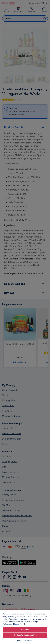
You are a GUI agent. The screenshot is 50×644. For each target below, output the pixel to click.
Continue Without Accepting (25, 635)
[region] (25, 627)
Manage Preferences (25, 641)
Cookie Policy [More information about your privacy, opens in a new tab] (19, 624)
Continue (25, 629)
